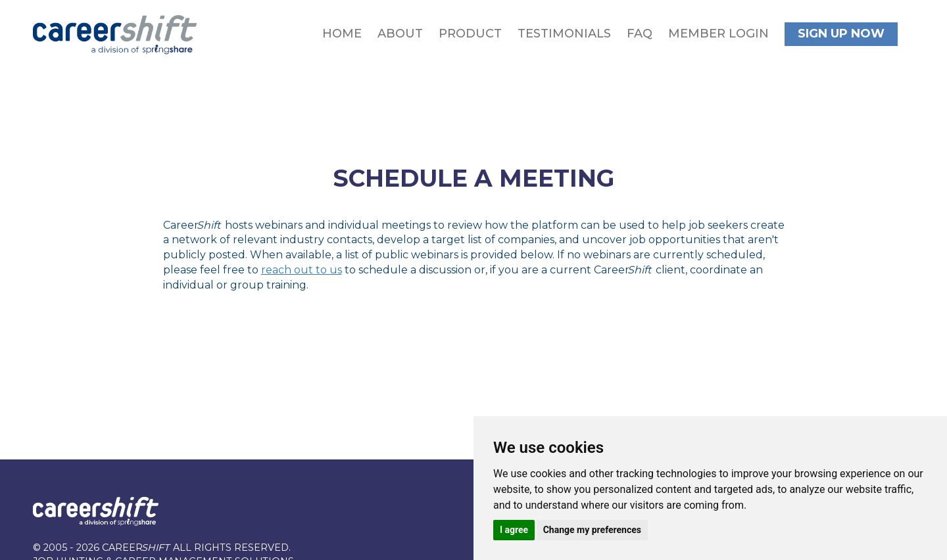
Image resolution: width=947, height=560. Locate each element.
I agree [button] (514, 530)
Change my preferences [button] (592, 530)
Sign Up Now (841, 34)
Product (470, 34)
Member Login (718, 34)
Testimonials (564, 34)
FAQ (640, 34)
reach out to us (302, 270)
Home (342, 34)
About (400, 34)
